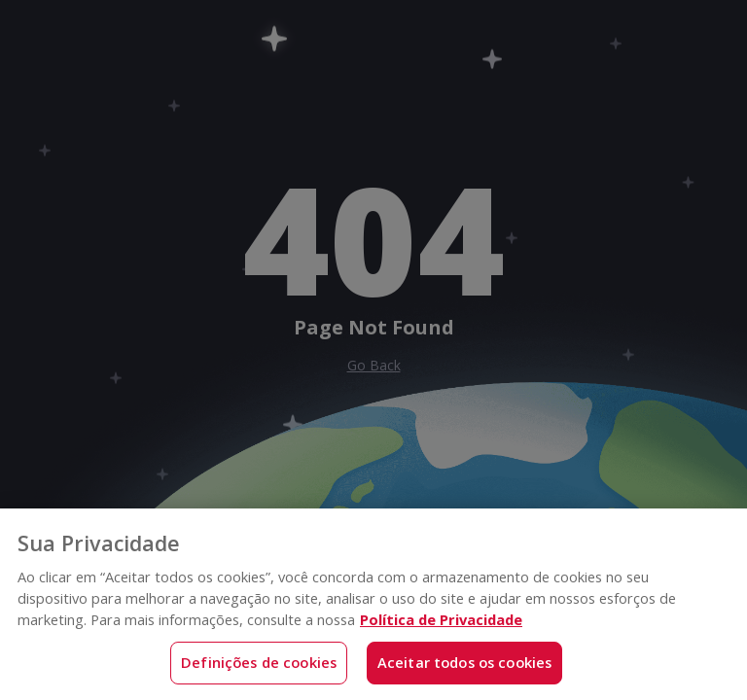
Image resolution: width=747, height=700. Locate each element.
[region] (373, 604)
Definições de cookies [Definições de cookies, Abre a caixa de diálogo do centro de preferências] (259, 662)
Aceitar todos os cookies (465, 662)
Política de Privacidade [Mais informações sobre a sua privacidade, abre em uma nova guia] (441, 619)
